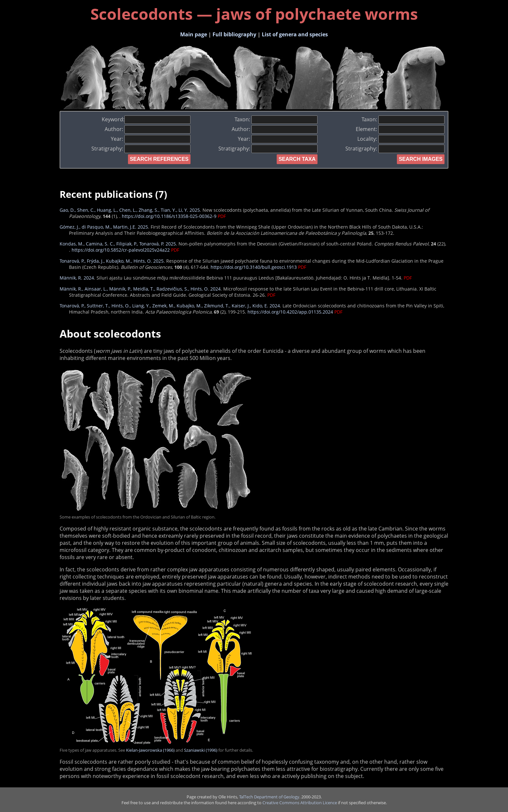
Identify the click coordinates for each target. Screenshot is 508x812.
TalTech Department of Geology (269, 797)
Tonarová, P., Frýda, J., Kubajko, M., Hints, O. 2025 (112, 261)
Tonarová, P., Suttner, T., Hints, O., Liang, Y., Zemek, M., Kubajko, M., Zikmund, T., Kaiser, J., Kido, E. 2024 (170, 306)
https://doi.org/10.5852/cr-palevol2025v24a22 (121, 250)
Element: (400, 129)
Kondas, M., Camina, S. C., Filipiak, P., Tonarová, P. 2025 (118, 244)
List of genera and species (295, 34)
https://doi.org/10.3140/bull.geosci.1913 (254, 267)
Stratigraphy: (141, 149)
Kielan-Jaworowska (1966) (150, 750)
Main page (194, 34)
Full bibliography (234, 34)
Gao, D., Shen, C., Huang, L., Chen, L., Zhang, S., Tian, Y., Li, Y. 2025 (130, 210)
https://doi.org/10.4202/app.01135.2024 (290, 312)
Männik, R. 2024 (77, 278)
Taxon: (276, 119)
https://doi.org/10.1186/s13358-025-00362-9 (169, 216)
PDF (222, 216)
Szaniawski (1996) (201, 750)
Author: (148, 129)
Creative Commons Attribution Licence (300, 803)
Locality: (401, 139)
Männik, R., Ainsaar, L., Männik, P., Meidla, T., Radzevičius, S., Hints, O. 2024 (140, 289)
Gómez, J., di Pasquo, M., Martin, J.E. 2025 (104, 227)
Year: (151, 139)
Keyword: (146, 119)
